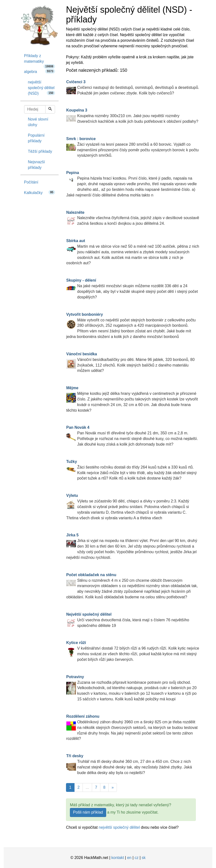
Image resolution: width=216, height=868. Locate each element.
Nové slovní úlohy (38, 122)
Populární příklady (36, 138)
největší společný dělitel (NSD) (42, 88)
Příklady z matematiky (40, 60)
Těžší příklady (40, 151)
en (129, 858)
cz (137, 858)
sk (144, 858)
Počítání (31, 182)
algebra (40, 71)
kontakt (118, 858)
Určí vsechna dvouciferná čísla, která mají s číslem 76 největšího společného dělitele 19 (128, 620)
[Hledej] (50, 109)
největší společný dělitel (119, 827)
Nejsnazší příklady (37, 165)
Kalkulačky (40, 192)
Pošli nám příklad (88, 812)
